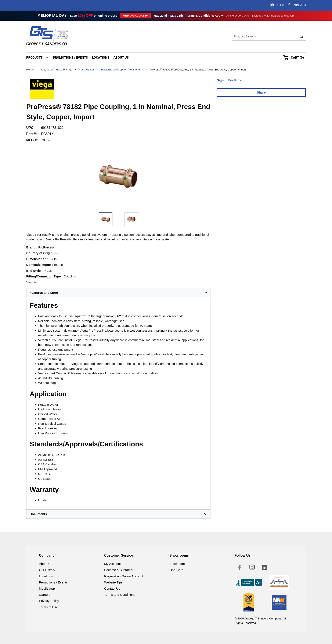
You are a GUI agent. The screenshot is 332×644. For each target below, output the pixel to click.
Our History (47, 570)
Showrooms (178, 564)
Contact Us (112, 588)
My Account (113, 564)
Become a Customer (119, 570)
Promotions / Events (53, 582)
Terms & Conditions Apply (204, 16)
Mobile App (47, 588)
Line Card (176, 570)
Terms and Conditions (120, 595)
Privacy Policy (49, 601)
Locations (46, 576)
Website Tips (113, 582)
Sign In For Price (229, 80)
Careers (45, 595)
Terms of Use (48, 607)
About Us (46, 564)
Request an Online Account (124, 576)
